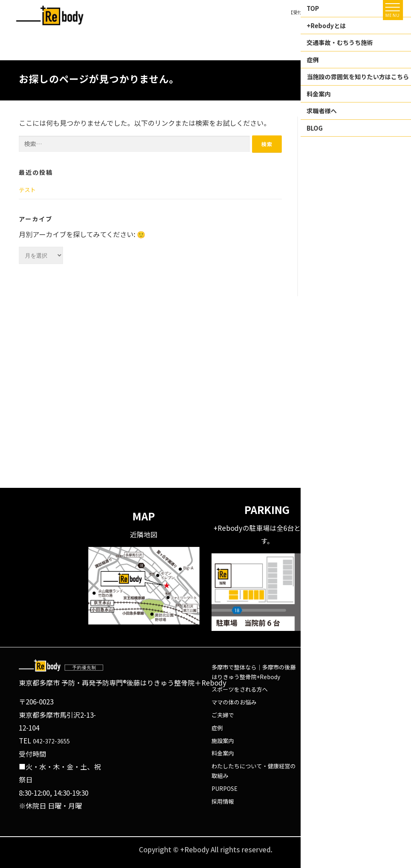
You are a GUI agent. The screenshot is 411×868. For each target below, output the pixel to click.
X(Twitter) (321, 728)
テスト (27, 190)
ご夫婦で (223, 715)
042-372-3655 (51, 741)
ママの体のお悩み (234, 702)
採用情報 (223, 801)
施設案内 (223, 741)
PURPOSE (225, 788)
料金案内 (223, 753)
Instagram (322, 702)
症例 (217, 728)
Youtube (319, 715)
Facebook (321, 689)
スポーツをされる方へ (240, 689)
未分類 (322, 243)
